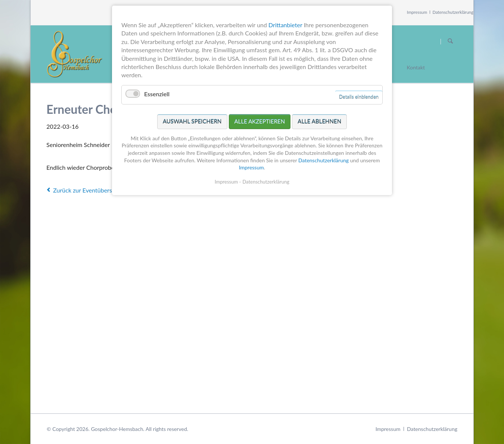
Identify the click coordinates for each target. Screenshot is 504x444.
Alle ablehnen (319, 121)
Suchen (450, 41)
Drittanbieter (285, 25)
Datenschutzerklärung (453, 12)
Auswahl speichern (192, 121)
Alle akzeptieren (260, 121)
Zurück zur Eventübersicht (87, 190)
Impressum (417, 12)
